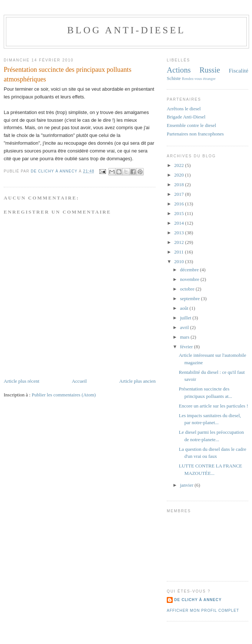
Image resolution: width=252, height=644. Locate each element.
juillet (186, 318)
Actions (179, 70)
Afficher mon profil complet (203, 611)
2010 (180, 261)
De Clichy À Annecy (198, 600)
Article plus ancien (137, 381)
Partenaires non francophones (195, 134)
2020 (180, 175)
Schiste (174, 78)
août (185, 308)
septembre (191, 298)
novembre (190, 279)
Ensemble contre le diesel (191, 125)
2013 (180, 233)
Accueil (79, 381)
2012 (180, 242)
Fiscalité (238, 71)
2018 (180, 185)
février (187, 347)
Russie (210, 70)
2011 (180, 252)
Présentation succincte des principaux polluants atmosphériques (67, 74)
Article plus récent (21, 381)
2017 (180, 194)
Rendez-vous (192, 79)
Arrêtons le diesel (184, 109)
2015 (180, 213)
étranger (209, 79)
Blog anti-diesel (126, 30)
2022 (180, 165)
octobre (188, 289)
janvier (187, 485)
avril (185, 327)
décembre (190, 270)
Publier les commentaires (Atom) (64, 395)
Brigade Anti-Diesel (186, 117)
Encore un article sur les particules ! (213, 406)
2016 (180, 204)
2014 (180, 223)
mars (185, 337)
